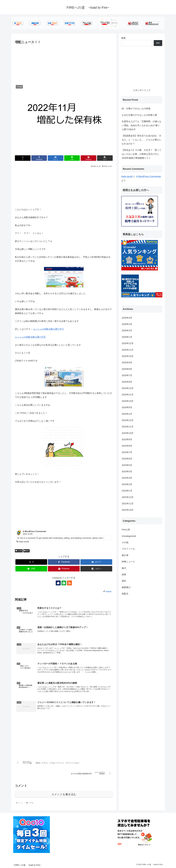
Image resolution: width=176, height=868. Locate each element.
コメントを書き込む (64, 794)
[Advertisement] (64, 63)
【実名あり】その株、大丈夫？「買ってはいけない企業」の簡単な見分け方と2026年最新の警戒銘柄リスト (142, 154)
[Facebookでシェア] (39, 158)
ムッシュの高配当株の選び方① (49, 329)
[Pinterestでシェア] (88, 158)
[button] (105, 158)
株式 (27, 551)
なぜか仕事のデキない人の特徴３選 (139, 115)
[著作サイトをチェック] (58, 583)
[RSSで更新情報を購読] (69, 583)
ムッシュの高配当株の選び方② (30, 337)
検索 (123, 38)
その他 (19, 551)
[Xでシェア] (23, 158)
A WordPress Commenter (149, 176)
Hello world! (127, 176)
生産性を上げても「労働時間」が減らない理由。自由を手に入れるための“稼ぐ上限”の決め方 (142, 125)
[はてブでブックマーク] (56, 158)
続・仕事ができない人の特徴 (136, 109)
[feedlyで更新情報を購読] (64, 583)
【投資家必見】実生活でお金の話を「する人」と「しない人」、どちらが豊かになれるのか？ (142, 140)
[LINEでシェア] (72, 158)
